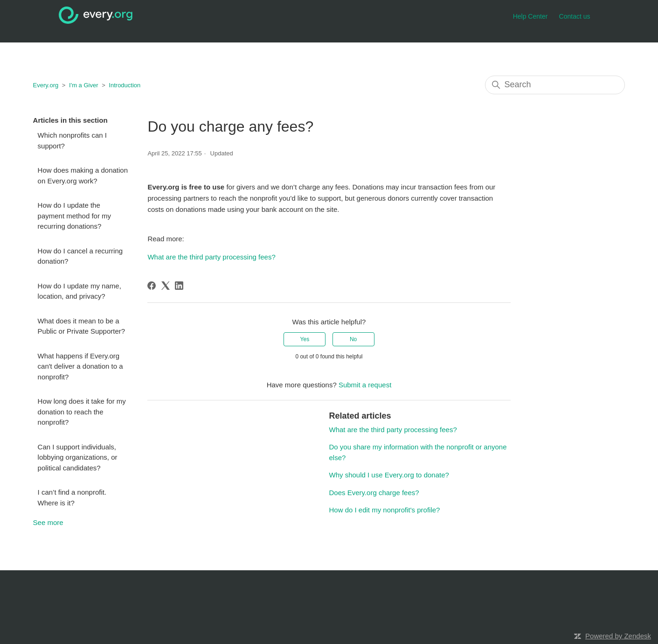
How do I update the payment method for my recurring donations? (75, 216)
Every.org (46, 85)
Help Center (530, 16)
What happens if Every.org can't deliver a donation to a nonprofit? (80, 366)
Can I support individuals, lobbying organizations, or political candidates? (78, 457)
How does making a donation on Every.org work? (83, 175)
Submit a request (365, 385)
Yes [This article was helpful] (305, 339)
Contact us (575, 16)
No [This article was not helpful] (353, 339)
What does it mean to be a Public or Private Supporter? (82, 326)
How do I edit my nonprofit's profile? (384, 510)
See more (48, 522)
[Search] (555, 85)
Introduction (125, 85)
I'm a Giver (83, 85)
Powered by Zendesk (618, 636)
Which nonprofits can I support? (72, 140)
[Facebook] (152, 286)
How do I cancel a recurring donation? (80, 256)
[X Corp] (166, 286)
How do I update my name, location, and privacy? (80, 291)
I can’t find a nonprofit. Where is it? (72, 497)
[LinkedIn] (179, 286)
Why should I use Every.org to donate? (389, 475)
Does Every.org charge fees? (374, 493)
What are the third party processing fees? (211, 257)
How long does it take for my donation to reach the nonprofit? (82, 412)
